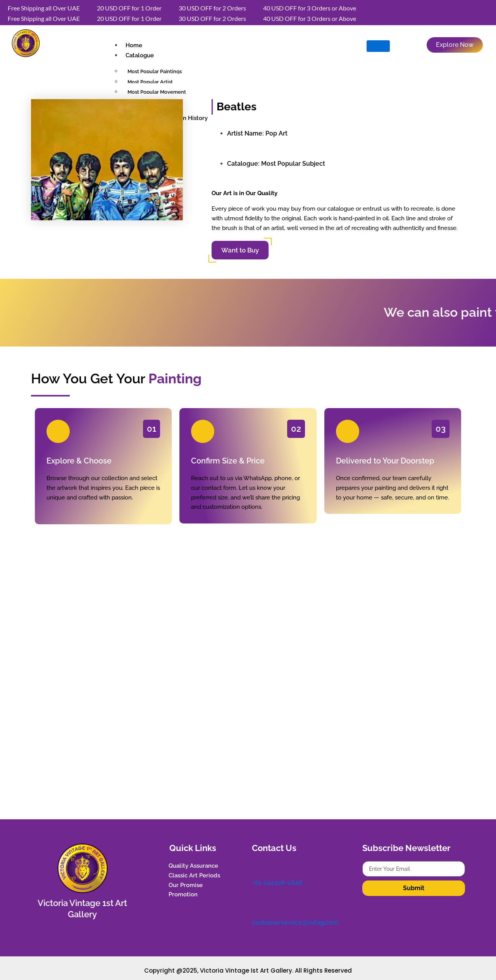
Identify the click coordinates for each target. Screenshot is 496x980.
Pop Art (276, 133)
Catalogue (140, 55)
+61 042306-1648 (277, 883)
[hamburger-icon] (378, 46)
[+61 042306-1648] (256, 867)
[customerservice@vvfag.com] (256, 906)
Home (134, 45)
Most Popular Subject (293, 164)
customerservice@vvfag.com (295, 923)
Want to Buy (240, 250)
